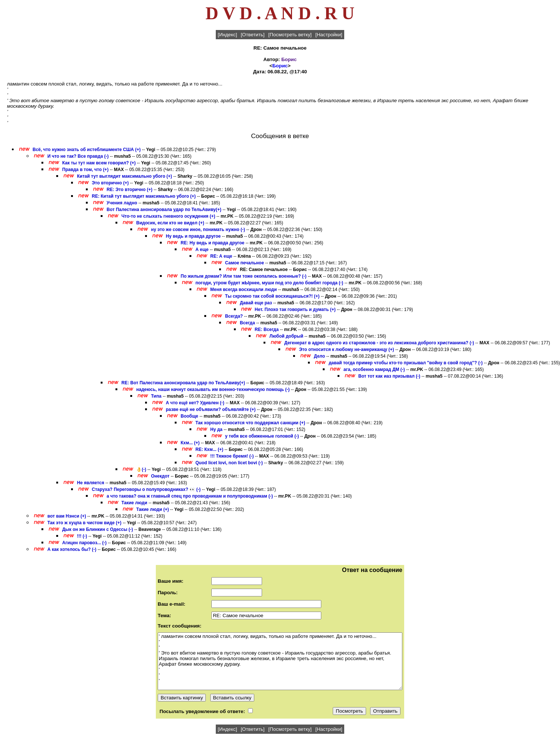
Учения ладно (122, 203)
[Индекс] (227, 35)
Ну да (216, 429)
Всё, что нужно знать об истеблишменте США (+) (87, 150)
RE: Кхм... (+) (209, 449)
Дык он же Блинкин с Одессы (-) (98, 529)
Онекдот (161, 476)
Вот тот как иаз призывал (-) (389, 376)
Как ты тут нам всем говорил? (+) (99, 163)
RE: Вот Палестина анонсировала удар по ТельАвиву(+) (183, 383)
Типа (156, 396)
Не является (90, 483)
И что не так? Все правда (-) (78, 156)
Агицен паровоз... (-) (84, 543)
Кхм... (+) (190, 443)
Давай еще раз (256, 303)
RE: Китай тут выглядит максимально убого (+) (144, 196)
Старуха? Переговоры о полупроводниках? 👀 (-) (146, 489)
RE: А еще (221, 256)
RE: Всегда (267, 330)
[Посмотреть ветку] (290, 35)
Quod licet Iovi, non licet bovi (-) (229, 463)
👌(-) (141, 469)
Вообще (190, 416)
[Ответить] (252, 35)
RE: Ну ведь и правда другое (212, 243)
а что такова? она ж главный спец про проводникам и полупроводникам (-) (190, 496)
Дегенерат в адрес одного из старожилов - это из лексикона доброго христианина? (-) (379, 343)
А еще (202, 250)
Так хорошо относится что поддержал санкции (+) (250, 423)
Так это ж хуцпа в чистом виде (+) (84, 523)
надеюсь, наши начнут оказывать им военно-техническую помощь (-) (213, 389)
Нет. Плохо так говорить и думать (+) (295, 310)
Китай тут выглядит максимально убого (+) (125, 176)
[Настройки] (329, 35)
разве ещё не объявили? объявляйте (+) (211, 409)
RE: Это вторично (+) (130, 190)
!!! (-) (82, 536)
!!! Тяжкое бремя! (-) (232, 456)
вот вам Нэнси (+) (67, 516)
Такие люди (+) (152, 509)
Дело (319, 356)
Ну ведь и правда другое (193, 236)
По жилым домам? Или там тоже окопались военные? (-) (244, 276)
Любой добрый (286, 336)
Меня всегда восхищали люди (244, 290)
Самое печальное (244, 263)
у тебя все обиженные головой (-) (262, 436)
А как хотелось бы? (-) (72, 549)
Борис (289, 59)
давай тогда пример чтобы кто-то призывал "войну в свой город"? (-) (406, 363)
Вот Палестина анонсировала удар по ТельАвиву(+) (164, 210)
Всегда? (235, 316)
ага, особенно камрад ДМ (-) (374, 369)
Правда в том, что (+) (85, 170)
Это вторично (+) (110, 183)
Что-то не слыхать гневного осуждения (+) (168, 216)
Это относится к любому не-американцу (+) (347, 349)
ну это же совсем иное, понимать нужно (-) (198, 230)
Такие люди (134, 503)
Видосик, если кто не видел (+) (170, 223)
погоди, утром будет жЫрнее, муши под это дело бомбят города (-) (269, 283)
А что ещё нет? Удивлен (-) (195, 403)
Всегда (247, 323)
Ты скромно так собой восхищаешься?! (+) (272, 296)
